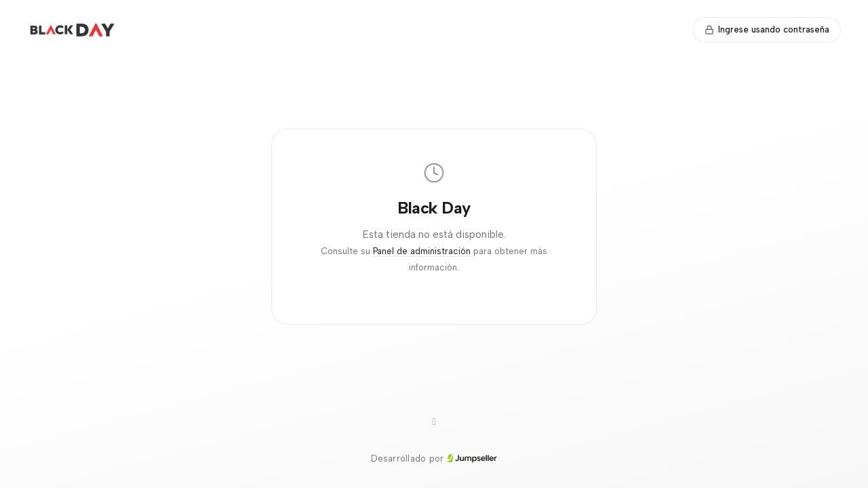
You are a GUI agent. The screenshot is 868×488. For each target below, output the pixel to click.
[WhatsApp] (434, 422)
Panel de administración (422, 251)
